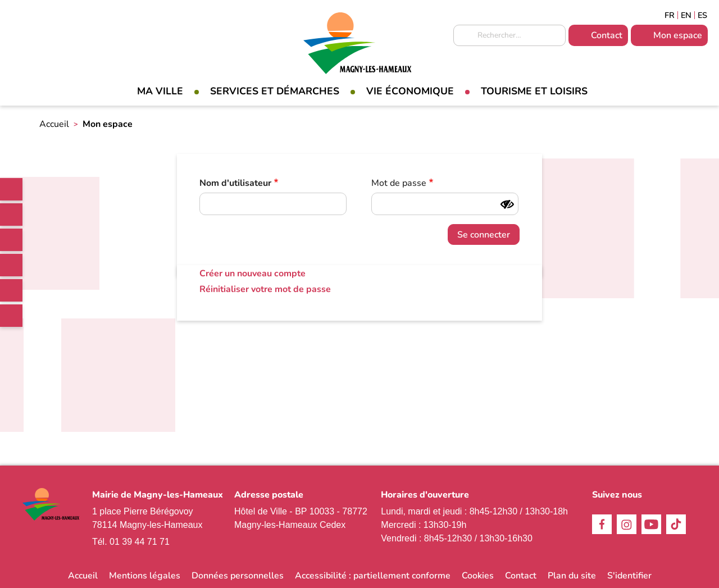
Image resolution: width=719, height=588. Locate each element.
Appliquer (465, 36)
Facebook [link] (11, 215)
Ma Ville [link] (160, 91)
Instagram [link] (11, 240)
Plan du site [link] (572, 576)
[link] (11, 189)
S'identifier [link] (629, 576)
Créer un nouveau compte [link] (252, 274)
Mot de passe (399, 183)
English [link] (686, 15)
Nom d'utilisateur (235, 183)
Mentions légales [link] (145, 576)
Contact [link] (607, 35)
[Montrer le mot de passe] (507, 204)
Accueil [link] (54, 124)
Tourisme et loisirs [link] (534, 91)
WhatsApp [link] (11, 316)
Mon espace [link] (678, 35)
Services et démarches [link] (275, 91)
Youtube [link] (11, 290)
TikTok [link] (11, 265)
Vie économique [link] (410, 91)
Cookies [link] (478, 576)
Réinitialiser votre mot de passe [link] (265, 289)
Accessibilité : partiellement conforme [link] (373, 576)
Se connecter (484, 235)
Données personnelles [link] (238, 576)
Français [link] (670, 15)
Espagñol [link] (703, 15)
